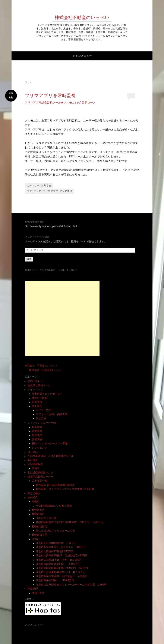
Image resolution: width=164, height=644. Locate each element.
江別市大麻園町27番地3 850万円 (55, 551)
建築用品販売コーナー (40, 477)
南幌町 (36, 502)
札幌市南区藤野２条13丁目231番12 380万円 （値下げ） (70, 522)
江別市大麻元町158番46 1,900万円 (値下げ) (62, 568)
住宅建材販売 (35, 464)
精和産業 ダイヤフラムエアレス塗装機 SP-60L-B (65, 489)
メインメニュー (82, 56)
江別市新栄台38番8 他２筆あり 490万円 (62, 547)
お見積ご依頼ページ (39, 385)
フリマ (37, 191)
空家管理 (33, 589)
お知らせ (46, 186)
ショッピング (40, 448)
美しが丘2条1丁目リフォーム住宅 (55, 531)
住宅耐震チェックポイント (47, 394)
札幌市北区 (38, 510)
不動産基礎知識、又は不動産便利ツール (51, 456)
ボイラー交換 (44, 410)
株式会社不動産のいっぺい (82, 18)
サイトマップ (35, 389)
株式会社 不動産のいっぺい (41, 365)
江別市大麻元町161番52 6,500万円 (58, 564)
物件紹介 (33, 497)
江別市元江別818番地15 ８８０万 (56, 543)
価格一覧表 (38, 593)
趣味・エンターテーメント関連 (50, 443)
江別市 (36, 539)
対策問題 (37, 402)
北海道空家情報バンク (40, 473)
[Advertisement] (62, 318)
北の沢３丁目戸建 (46, 518)
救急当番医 (34, 493)
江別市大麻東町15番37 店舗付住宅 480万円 (62, 556)
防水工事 (41, 419)
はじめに (33, 452)
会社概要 (33, 460)
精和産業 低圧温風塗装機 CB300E (55, 485)
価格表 (36, 468)
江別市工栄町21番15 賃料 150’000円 (59, 560)
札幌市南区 (38, 514)
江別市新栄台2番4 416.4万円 (55, 580)
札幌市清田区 (40, 527)
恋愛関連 (37, 431)
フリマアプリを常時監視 (50, 96)
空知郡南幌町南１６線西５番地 (54, 506)
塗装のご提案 (40, 398)
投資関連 (37, 435)
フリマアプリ (50, 191)
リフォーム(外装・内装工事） (53, 414)
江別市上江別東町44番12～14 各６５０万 (61, 572)
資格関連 (37, 439)
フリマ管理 (66, 191)
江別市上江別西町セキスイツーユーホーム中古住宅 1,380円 (71, 585)
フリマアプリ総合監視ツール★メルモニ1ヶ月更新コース (60, 103)
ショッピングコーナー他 (42, 423)
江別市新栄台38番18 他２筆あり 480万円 (62, 576)
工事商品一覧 (40, 481)
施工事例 (37, 406)
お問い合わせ (35, 381)
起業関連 (37, 427)
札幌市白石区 (40, 535)
